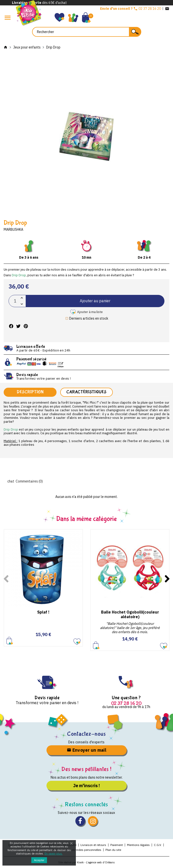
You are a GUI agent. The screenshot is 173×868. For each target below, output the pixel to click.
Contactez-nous (86, 734)
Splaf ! (43, 612)
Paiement (117, 845)
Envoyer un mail (86, 750)
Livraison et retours (93, 845)
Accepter (39, 860)
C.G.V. (158, 845)
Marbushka (13, 229)
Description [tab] (30, 392)
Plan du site (113, 850)
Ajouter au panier (95, 301)
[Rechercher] (87, 32)
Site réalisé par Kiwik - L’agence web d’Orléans (86, 862)
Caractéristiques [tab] (86, 392)
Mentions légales (138, 845)
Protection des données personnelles (77, 850)
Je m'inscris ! (86, 786)
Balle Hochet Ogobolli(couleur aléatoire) (130, 614)
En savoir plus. (54, 854)
